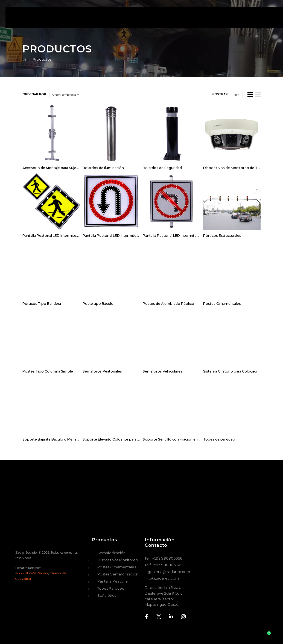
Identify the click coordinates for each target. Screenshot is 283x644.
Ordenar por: (35, 94)
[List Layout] (258, 95)
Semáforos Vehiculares (163, 371)
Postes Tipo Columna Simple (48, 371)
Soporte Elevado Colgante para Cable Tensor (121, 439)
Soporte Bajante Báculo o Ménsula (52, 439)
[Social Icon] (146, 617)
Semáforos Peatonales (102, 371)
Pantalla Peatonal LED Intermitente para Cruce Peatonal (70, 236)
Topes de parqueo (219, 439)
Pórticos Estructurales (222, 236)
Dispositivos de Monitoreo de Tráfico (235, 168)
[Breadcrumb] (24, 59)
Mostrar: (220, 94)
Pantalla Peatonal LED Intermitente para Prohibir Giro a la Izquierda (199, 236)
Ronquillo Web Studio (31, 573)
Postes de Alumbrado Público (168, 304)
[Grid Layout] (250, 95)
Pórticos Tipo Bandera (42, 304)
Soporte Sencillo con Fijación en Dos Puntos (181, 439)
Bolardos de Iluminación (103, 168)
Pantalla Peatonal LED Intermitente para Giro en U (125, 236)
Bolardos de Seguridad (162, 168)
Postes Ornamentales (222, 304)
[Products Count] (237, 94)
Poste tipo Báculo (98, 304)
